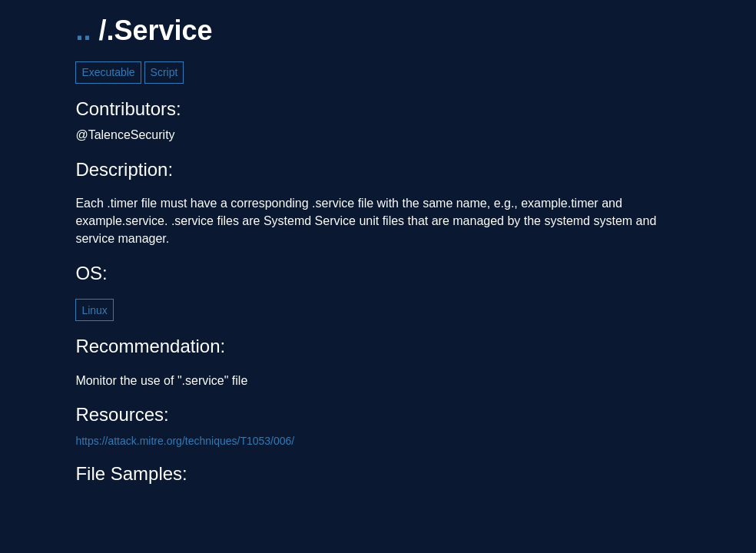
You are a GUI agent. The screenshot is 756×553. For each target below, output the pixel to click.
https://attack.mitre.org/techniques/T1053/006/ (185, 441)
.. (83, 30)
